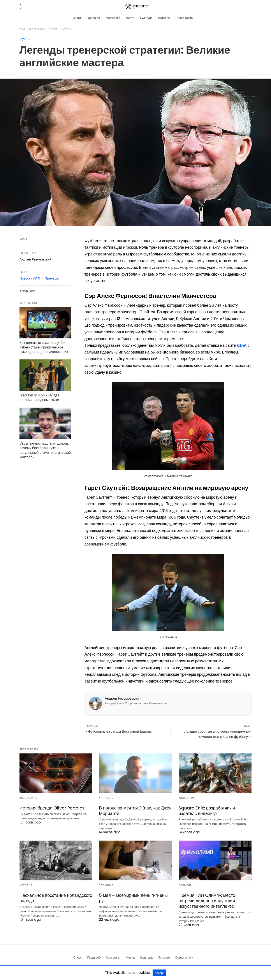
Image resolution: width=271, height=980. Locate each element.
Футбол (66, 29)
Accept (159, 973)
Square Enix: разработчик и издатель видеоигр (207, 811)
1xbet (242, 345)
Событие (185, 885)
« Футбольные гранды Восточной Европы (119, 731)
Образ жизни (185, 18)
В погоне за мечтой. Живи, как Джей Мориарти (135, 811)
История (164, 18)
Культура (146, 18)
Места (130, 18)
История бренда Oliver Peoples (52, 808)
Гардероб (94, 18)
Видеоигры (187, 798)
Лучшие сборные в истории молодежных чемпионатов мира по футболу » (217, 734)
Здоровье (106, 885)
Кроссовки (113, 18)
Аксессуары (29, 798)
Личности (106, 798)
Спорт (77, 18)
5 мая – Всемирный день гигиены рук (133, 898)
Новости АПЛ (30, 278)
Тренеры (52, 278)
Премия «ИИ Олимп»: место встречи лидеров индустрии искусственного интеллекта (207, 901)
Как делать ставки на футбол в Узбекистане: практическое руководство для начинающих (44, 347)
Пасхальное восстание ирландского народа (56, 898)
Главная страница (33, 29)
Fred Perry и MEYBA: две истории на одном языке (40, 398)
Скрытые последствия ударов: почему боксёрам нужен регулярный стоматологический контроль (45, 450)
